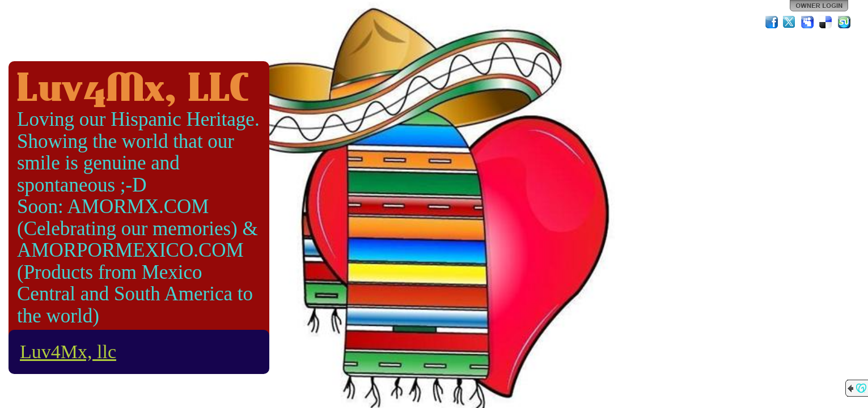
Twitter (790, 22)
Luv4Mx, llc (68, 352)
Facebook (772, 22)
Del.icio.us (826, 22)
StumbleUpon (844, 22)
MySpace (808, 22)
